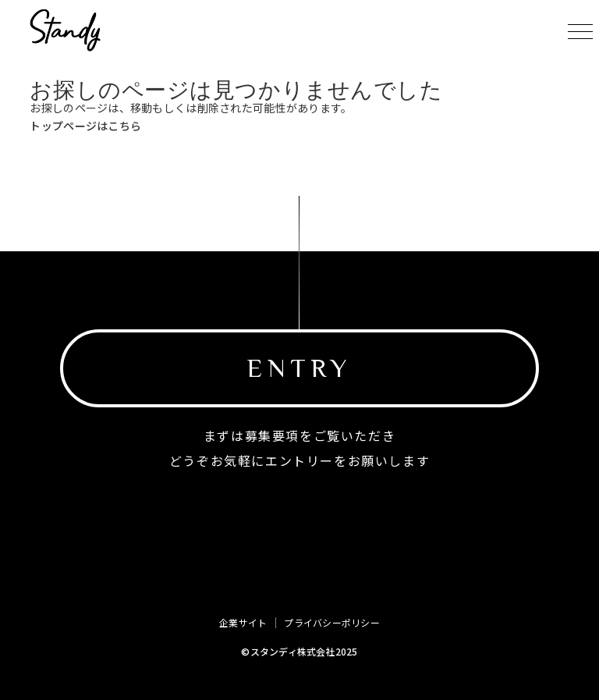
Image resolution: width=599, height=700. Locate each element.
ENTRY (299, 368)
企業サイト (243, 623)
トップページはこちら (85, 126)
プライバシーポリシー (331, 623)
